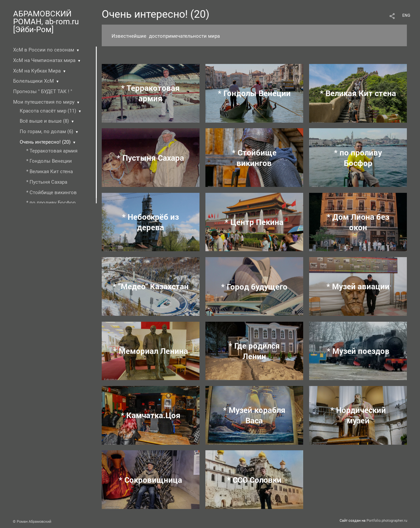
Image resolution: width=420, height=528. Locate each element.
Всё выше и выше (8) (44, 121)
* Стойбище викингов (52, 193)
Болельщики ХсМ (33, 81)
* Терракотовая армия (52, 151)
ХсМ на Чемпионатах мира (44, 60)
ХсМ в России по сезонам (44, 50)
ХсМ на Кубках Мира (37, 71)
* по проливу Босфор (51, 203)
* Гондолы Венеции (49, 161)
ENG (406, 15)
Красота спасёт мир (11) (48, 111)
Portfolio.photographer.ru (387, 521)
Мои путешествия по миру (44, 102)
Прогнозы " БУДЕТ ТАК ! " (43, 91)
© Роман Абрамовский (32, 522)
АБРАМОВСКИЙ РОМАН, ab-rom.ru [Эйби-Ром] (46, 22)
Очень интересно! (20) (45, 142)
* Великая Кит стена (50, 172)
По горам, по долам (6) (46, 132)
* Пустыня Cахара (47, 182)
